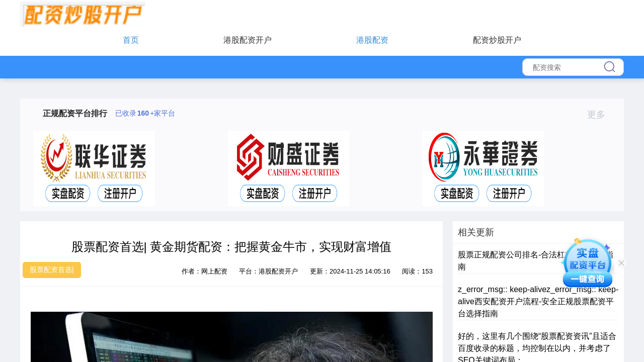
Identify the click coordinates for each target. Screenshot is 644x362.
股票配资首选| (52, 269)
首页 (131, 40)
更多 (600, 115)
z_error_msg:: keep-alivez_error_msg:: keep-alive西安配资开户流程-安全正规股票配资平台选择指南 (538, 301)
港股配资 (372, 40)
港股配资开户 (248, 40)
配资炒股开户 (497, 40)
